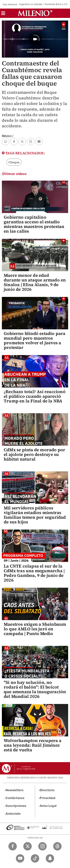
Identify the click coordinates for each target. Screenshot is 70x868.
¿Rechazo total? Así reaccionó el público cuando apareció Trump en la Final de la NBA (35, 396)
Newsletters (15, 790)
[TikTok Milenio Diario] (35, 858)
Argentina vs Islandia (31, 4)
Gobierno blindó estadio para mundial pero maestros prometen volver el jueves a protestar (35, 340)
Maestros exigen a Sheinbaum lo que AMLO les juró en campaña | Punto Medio (35, 629)
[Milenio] (35, 13)
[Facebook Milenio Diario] (13, 846)
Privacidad (48, 798)
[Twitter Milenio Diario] (28, 846)
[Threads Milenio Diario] (57, 846)
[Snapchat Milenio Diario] (50, 858)
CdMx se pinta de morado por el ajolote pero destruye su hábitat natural (34, 454)
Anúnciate (13, 814)
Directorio (47, 790)
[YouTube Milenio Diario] (20, 858)
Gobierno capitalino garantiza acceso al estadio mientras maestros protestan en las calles (34, 224)
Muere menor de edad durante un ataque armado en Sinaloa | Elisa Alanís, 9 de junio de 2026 (35, 282)
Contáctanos (15, 798)
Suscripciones (16, 806)
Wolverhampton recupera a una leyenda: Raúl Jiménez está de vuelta (33, 745)
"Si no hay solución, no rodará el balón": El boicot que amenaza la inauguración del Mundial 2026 (35, 689)
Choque (14, 162)
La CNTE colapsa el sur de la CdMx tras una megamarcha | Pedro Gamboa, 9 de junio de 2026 (34, 573)
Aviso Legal (48, 806)
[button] (3, 14)
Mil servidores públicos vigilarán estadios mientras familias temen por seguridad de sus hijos (35, 515)
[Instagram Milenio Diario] (42, 846)
